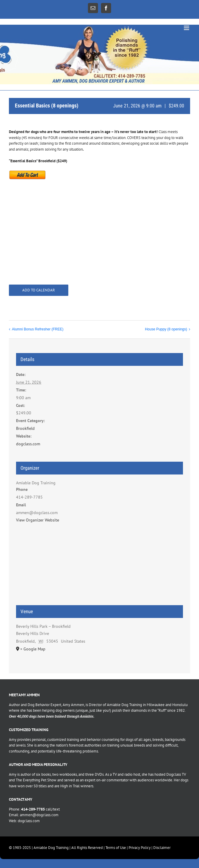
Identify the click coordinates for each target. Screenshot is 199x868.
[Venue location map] (99, 568)
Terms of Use (116, 848)
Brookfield (25, 428)
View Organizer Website (38, 520)
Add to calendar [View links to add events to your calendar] (39, 290)
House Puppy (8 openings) (166, 329)
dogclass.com (28, 444)
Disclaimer (162, 848)
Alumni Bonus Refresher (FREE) (38, 329)
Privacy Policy (140, 848)
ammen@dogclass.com (39, 815)
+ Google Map (33, 649)
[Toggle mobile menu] (187, 28)
